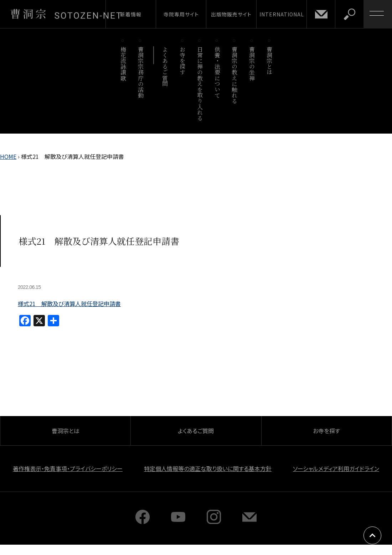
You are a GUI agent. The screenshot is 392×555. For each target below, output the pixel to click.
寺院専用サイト (181, 14)
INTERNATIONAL (282, 14)
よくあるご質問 (165, 66)
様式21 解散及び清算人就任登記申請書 (69, 304)
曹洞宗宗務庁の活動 (141, 72)
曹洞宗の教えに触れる (235, 75)
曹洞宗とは (270, 61)
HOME (8, 156)
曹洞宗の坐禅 (252, 64)
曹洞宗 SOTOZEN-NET (66, 14)
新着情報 (131, 14)
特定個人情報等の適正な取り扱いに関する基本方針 (208, 468)
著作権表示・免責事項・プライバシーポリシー (68, 468)
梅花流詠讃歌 (123, 64)
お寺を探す (183, 61)
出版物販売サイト (231, 14)
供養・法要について (217, 72)
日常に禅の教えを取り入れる (200, 84)
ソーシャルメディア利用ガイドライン (336, 468)
